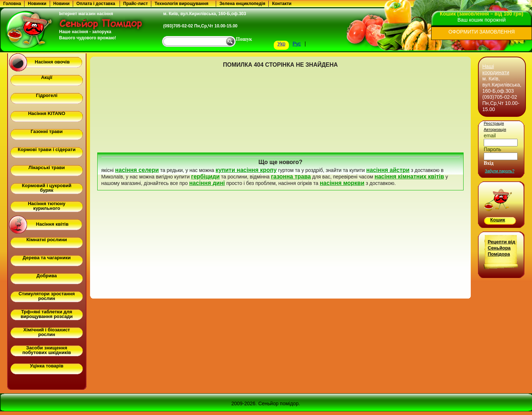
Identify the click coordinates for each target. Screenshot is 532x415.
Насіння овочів (52, 62)
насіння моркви (342, 183)
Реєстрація (494, 123)
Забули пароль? (500, 171)
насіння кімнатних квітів (409, 176)
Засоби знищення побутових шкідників (47, 350)
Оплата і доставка (96, 4)
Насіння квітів (52, 224)
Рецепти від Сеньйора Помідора (501, 248)
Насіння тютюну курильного (46, 206)
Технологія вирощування (181, 4)
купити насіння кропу (246, 170)
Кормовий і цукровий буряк (47, 188)
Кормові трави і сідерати (46, 149)
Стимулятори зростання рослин (46, 296)
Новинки (37, 4)
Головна (12, 4)
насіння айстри (388, 170)
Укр (281, 44)
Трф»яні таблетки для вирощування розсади (47, 314)
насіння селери (137, 170)
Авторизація (495, 129)
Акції (47, 77)
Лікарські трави (47, 167)
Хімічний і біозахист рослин (47, 332)
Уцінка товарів (47, 366)
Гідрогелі (47, 95)
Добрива (46, 276)
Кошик (498, 220)
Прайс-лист (135, 4)
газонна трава (291, 176)
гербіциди (205, 176)
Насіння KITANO (47, 113)
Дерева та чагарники (47, 258)
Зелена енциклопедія (242, 4)
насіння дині (207, 183)
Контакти (282, 4)
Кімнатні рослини (47, 240)
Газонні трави (47, 131)
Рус (297, 44)
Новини (61, 4)
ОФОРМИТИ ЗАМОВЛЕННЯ (482, 32)
